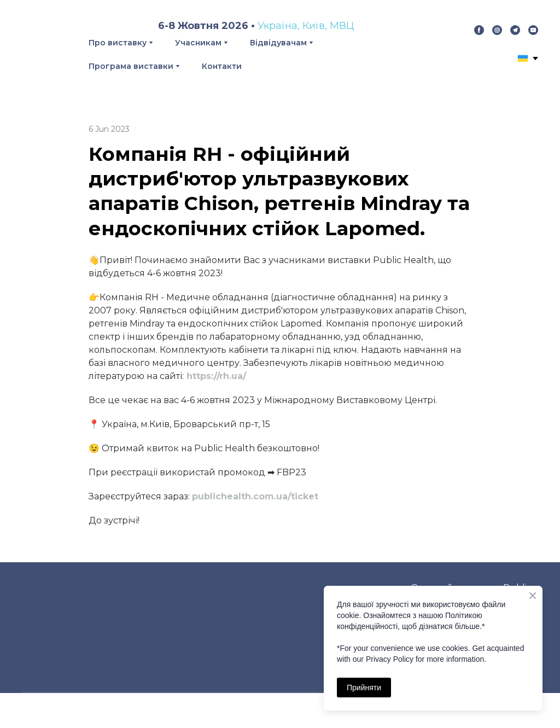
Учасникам (198, 43)
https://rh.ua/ (216, 376)
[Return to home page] (43, 44)
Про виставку (118, 43)
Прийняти (364, 688)
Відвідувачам (278, 43)
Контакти (222, 66)
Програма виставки (131, 66)
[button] (479, 30)
